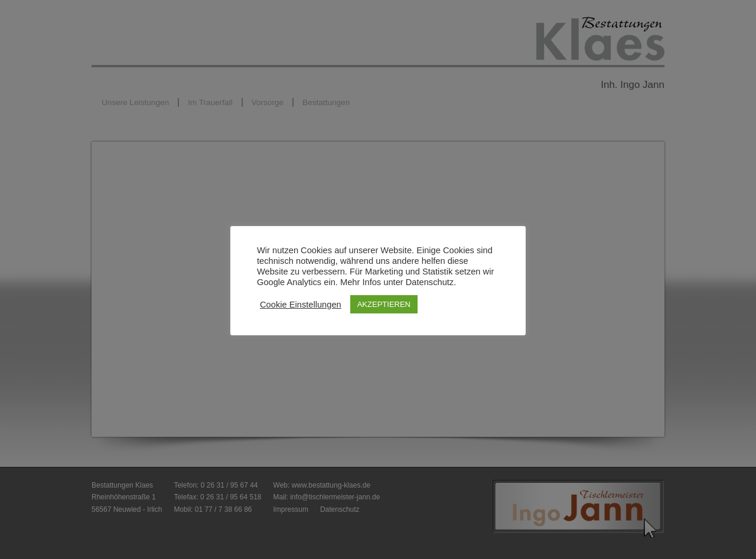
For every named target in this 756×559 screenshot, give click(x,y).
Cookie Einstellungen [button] (301, 305)
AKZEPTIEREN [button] (384, 304)
